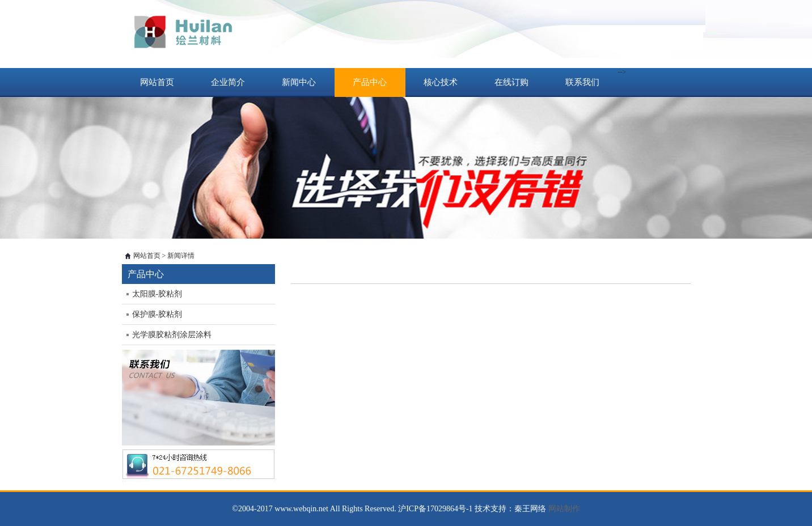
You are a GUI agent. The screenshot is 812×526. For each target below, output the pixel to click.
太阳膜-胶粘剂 (157, 294)
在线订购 (511, 82)
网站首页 (157, 82)
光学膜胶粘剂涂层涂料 (172, 335)
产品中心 (370, 82)
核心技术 (441, 82)
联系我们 (582, 82)
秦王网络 (530, 509)
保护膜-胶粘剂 (157, 314)
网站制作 (564, 509)
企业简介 (228, 82)
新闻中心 (299, 82)
